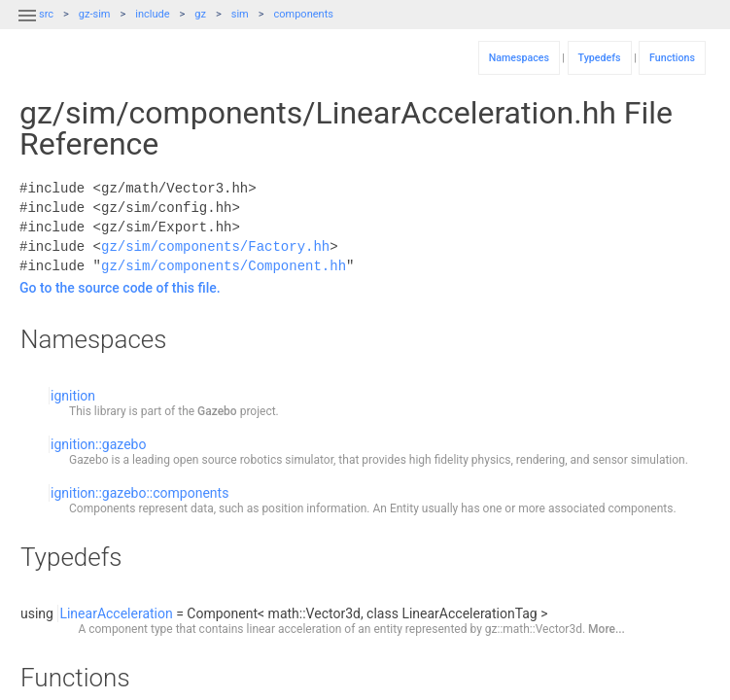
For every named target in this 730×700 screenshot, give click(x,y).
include (152, 14)
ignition (73, 396)
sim (240, 14)
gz (200, 14)
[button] (27, 27)
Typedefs (600, 58)
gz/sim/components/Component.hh (224, 266)
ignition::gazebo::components (139, 493)
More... (607, 629)
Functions (672, 58)
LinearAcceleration (116, 613)
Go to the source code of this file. (120, 288)
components (304, 14)
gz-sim (95, 14)
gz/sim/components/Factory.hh (215, 246)
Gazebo (217, 411)
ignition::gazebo (98, 444)
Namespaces (519, 58)
